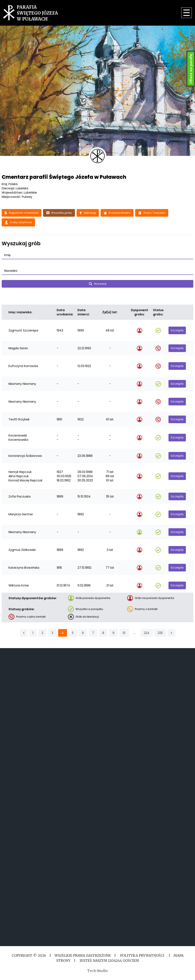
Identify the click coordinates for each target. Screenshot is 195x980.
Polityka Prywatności (142, 955)
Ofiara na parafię (191, 69)
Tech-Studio (97, 971)
